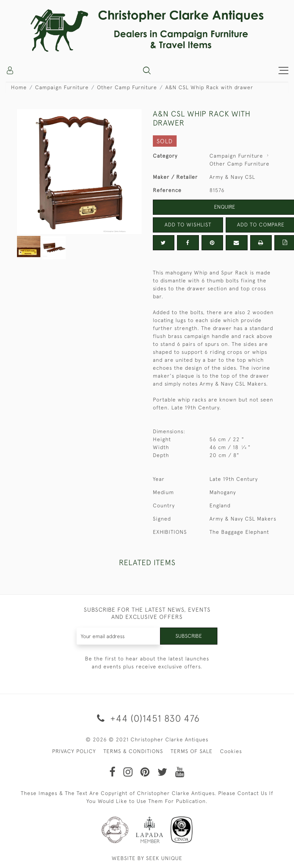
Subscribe (189, 636)
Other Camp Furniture (127, 87)
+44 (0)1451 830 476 (147, 718)
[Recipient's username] (119, 636)
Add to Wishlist (188, 225)
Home (19, 87)
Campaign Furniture (62, 87)
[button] (147, 70)
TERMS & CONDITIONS (133, 751)
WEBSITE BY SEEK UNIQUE (147, 858)
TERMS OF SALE (192, 751)
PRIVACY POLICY (74, 751)
